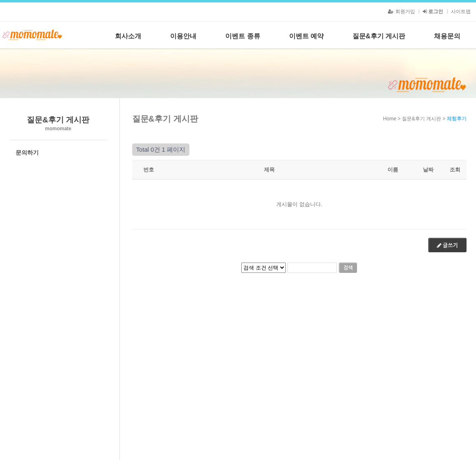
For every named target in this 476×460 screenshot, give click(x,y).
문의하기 (27, 153)
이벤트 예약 (306, 36)
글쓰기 (447, 245)
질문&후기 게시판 (379, 36)
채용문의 (447, 36)
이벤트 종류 (243, 36)
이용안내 (183, 36)
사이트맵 (461, 12)
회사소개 (128, 36)
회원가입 (401, 12)
